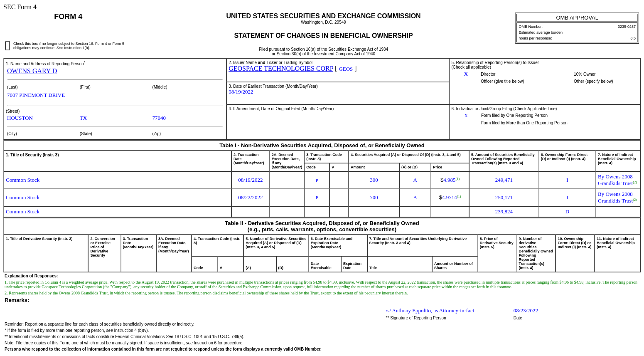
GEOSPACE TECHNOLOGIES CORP (281, 68)
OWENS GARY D (32, 71)
